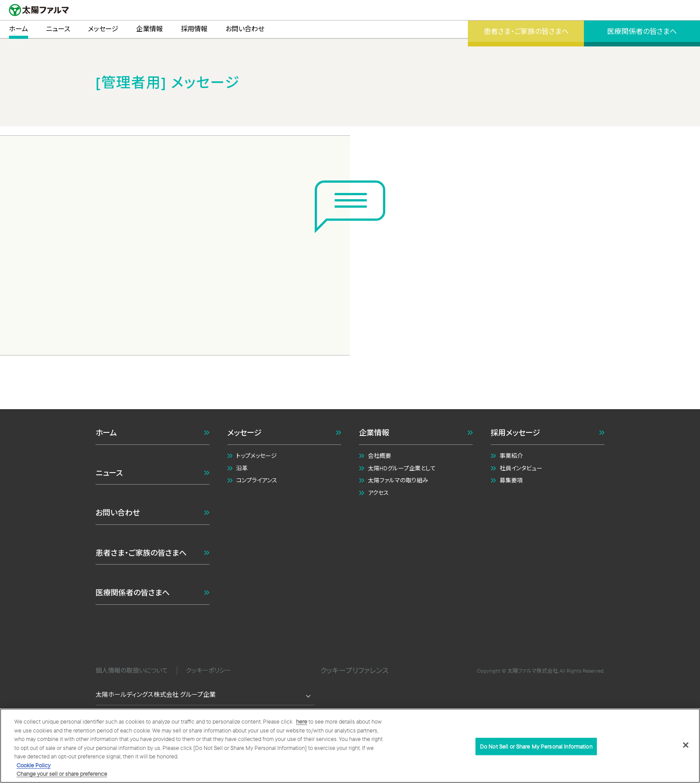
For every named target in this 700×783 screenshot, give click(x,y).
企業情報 (374, 433)
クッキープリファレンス (354, 670)
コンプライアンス (257, 480)
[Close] (686, 745)
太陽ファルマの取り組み (398, 480)
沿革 (242, 468)
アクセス (378, 493)
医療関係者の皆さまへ (133, 592)
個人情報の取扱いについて (132, 670)
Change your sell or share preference (62, 774)
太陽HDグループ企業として (402, 468)
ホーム (106, 433)
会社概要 (379, 456)
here (302, 722)
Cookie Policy (33, 766)
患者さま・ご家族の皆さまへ (141, 553)
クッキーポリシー (208, 670)
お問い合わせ (118, 513)
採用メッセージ (515, 433)
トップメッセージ (256, 456)
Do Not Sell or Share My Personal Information (536, 746)
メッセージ (244, 433)
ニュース (109, 473)
